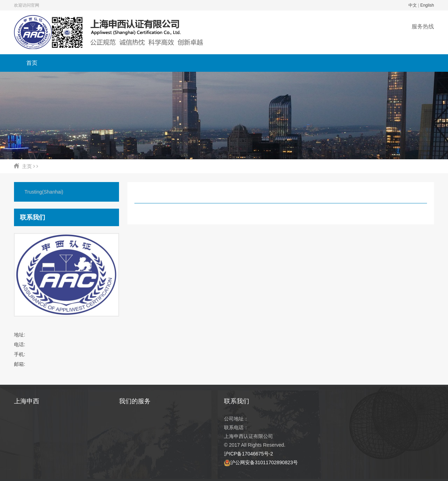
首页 (32, 63)
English (427, 5)
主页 (27, 166)
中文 (413, 5)
